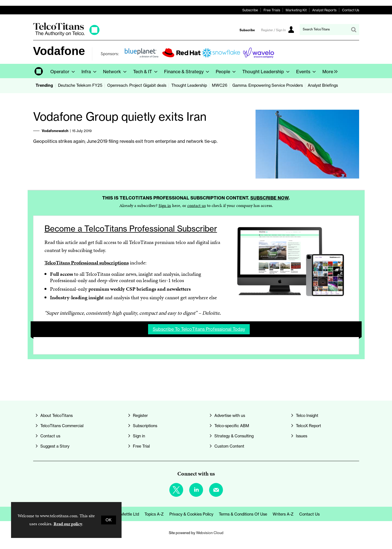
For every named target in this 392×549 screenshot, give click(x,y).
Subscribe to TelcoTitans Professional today (199, 329)
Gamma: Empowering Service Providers (268, 85)
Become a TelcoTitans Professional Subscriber (131, 229)
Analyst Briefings (323, 85)
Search (354, 30)
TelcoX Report (308, 426)
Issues (302, 436)
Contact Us (351, 10)
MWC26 (220, 85)
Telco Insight (307, 416)
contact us (197, 205)
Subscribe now (269, 198)
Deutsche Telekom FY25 (80, 85)
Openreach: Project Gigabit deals (137, 85)
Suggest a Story (55, 446)
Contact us (50, 436)
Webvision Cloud (210, 533)
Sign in (165, 205)
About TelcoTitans (56, 416)
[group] (329, 71)
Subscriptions (145, 426)
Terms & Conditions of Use (243, 514)
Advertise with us (230, 416)
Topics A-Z (154, 514)
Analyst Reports (324, 10)
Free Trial (141, 446)
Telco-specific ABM (232, 426)
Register (140, 416)
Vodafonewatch (55, 131)
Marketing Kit (296, 10)
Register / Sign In (273, 30)
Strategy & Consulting (234, 436)
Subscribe (250, 10)
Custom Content (229, 446)
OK (109, 520)
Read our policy (68, 524)
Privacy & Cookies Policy (191, 514)
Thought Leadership (189, 85)
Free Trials (272, 10)
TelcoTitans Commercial (62, 426)
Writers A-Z (283, 514)
